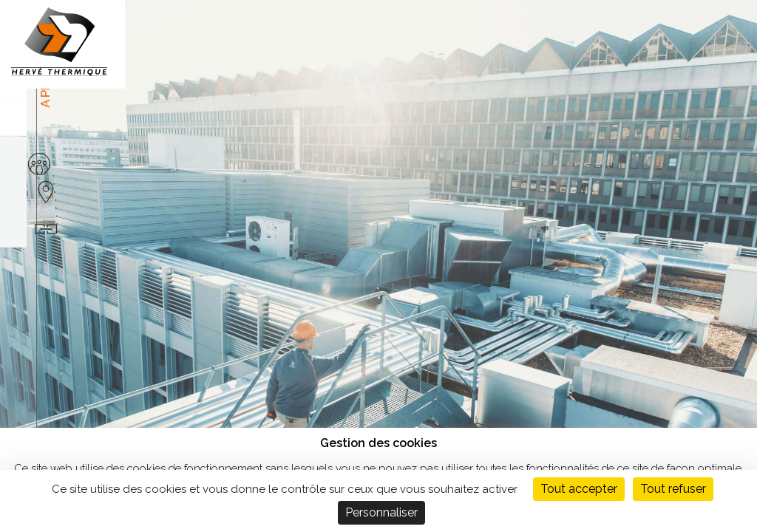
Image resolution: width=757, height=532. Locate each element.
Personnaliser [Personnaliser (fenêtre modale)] (381, 512)
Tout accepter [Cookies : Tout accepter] (579, 489)
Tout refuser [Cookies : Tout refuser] (673, 489)
